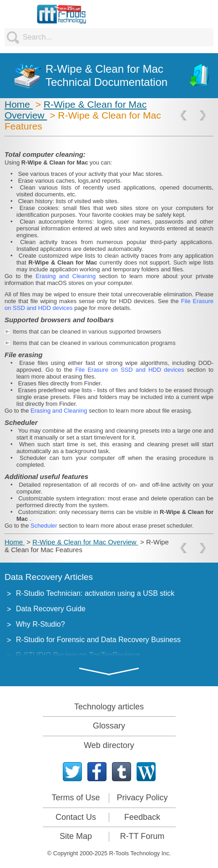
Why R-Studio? (41, 624)
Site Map (76, 836)
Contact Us (76, 817)
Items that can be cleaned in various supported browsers (87, 332)
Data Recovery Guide (51, 609)
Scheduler (45, 526)
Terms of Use (76, 798)
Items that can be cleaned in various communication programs (94, 343)
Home (19, 104)
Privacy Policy (142, 798)
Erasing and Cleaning (67, 276)
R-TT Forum (142, 836)
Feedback (142, 817)
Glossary (109, 726)
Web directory (109, 745)
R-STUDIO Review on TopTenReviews (78, 655)
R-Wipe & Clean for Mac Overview (85, 542)
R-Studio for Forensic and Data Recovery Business (98, 640)
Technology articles (109, 707)
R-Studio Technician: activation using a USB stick (95, 593)
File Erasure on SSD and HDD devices (131, 370)
